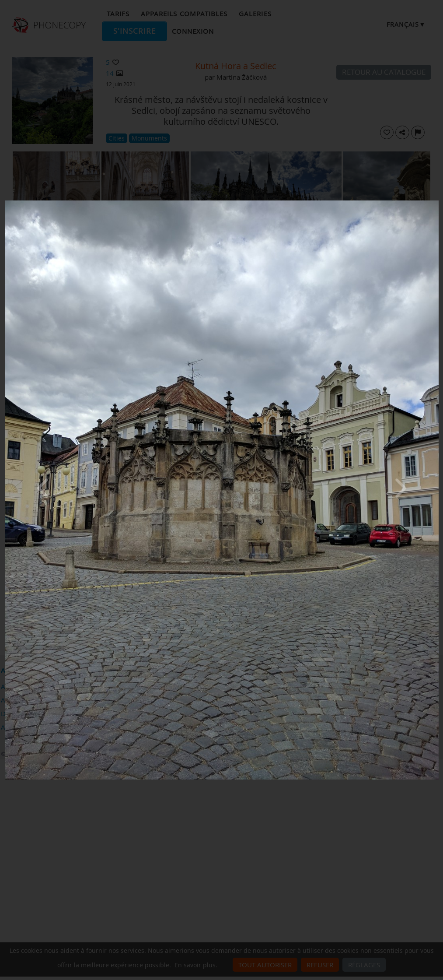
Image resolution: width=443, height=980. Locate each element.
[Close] (436, 203)
